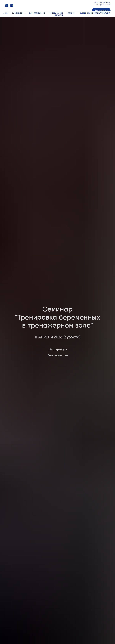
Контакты (58, 15)
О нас (6, 13)
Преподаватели (56, 13)
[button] (101, 10)
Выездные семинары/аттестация (95, 13)
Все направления (37, 13)
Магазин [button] (71, 13)
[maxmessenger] (12, 6)
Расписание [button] (18, 13)
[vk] (7, 6)
